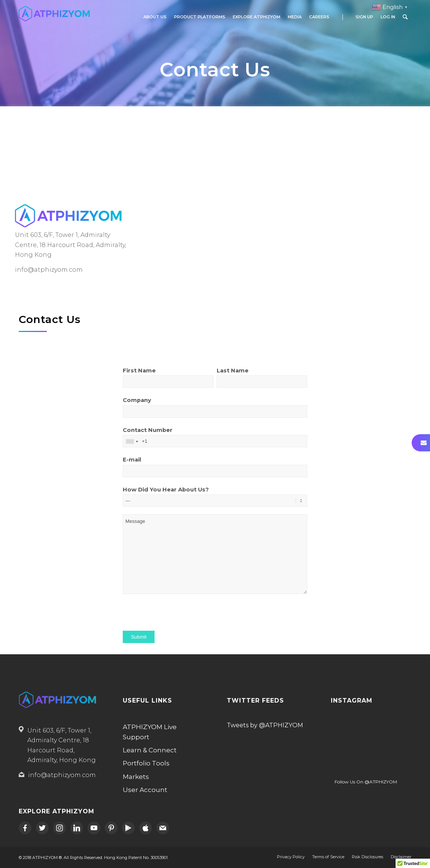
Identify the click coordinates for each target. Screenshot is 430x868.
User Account (145, 790)
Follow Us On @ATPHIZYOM (366, 782)
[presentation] (180, 616)
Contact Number (215, 441)
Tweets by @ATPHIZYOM (265, 725)
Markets (136, 777)
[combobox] (132, 441)
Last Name (262, 381)
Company (215, 411)
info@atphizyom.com (62, 775)
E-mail (215, 470)
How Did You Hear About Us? (215, 500)
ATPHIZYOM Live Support (150, 732)
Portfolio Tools (146, 763)
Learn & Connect (150, 750)
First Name (168, 381)
